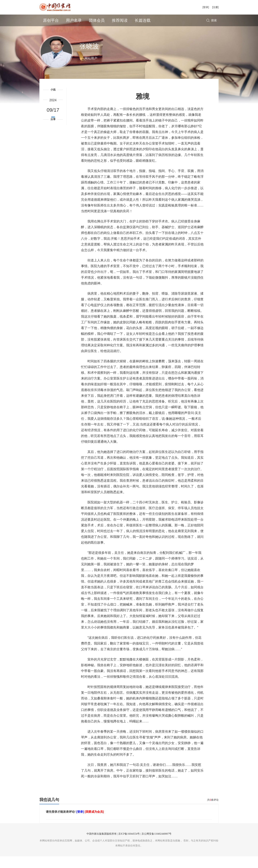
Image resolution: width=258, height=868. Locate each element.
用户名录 (74, 20)
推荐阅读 (120, 20)
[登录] (206, 7)
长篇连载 (143, 20)
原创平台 (51, 20)
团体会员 (97, 20)
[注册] (215, 7)
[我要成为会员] (94, 823)
